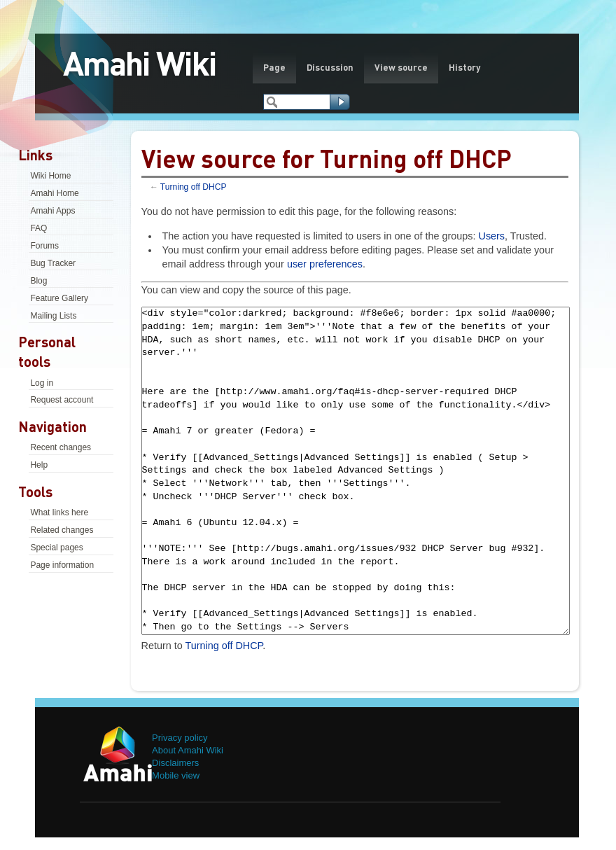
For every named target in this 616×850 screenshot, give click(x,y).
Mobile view (176, 775)
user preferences (325, 264)
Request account (62, 400)
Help (39, 465)
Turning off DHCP (194, 187)
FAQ (38, 228)
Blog (38, 281)
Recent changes (61, 447)
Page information (62, 565)
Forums (44, 246)
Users (491, 236)
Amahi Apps (52, 211)
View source (401, 67)
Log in (42, 383)
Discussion (330, 67)
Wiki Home (50, 176)
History (464, 67)
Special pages (56, 548)
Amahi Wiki (140, 62)
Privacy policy (180, 738)
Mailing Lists (53, 316)
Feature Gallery (59, 298)
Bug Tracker (53, 263)
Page (274, 67)
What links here (59, 513)
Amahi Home (54, 193)
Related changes (62, 530)
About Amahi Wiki (188, 750)
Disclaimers (175, 763)
